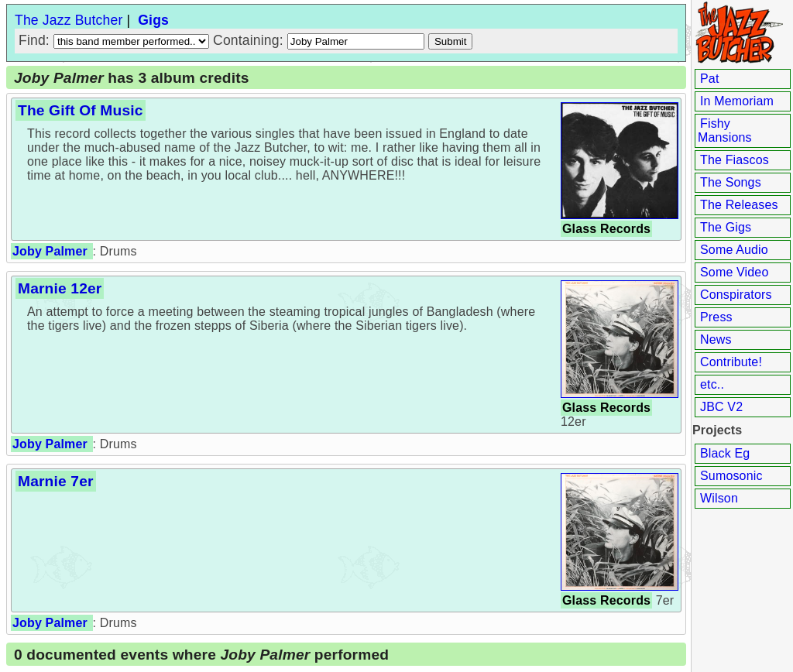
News (716, 339)
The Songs (731, 182)
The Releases (739, 205)
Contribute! (731, 362)
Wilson (719, 498)
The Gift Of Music (81, 110)
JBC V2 (721, 407)
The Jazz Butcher (69, 20)
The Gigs (726, 227)
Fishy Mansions (725, 130)
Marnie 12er (60, 288)
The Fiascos (735, 160)
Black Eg (725, 453)
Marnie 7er (56, 481)
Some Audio (734, 250)
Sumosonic (731, 476)
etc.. (712, 384)
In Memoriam (737, 101)
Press (716, 317)
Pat (710, 79)
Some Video (734, 272)
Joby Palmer (50, 251)
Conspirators (736, 295)
